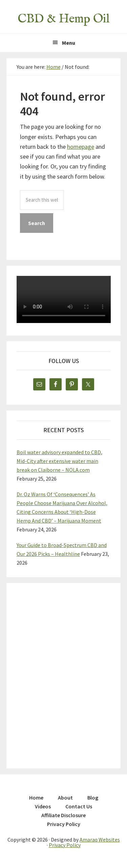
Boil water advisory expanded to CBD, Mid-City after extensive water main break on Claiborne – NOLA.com (59, 461)
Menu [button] (69, 43)
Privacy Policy (65, 845)
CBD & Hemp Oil (63, 19)
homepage (81, 147)
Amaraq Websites (100, 840)
